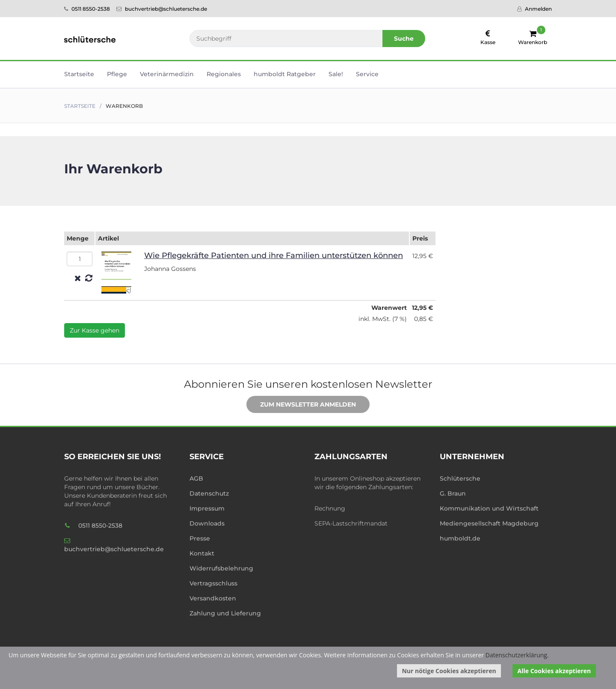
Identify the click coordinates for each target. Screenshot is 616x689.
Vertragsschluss (213, 583)
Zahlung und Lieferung (225, 613)
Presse (200, 538)
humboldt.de (460, 538)
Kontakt (202, 553)
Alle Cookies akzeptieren (554, 671)
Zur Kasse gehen (95, 330)
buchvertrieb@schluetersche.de (162, 9)
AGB (196, 478)
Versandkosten (213, 598)
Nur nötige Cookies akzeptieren (449, 671)
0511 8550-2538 (87, 9)
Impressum (207, 508)
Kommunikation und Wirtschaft (489, 508)
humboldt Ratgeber (285, 74)
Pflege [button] (117, 74)
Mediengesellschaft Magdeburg (489, 523)
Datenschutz (209, 493)
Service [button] (367, 74)
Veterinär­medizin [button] (167, 74)
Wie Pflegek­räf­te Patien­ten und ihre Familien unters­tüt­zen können (274, 255)
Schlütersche (460, 478)
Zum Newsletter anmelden (302, 405)
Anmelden (535, 9)
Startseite (79, 74)
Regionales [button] (224, 74)
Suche (404, 39)
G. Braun (453, 493)
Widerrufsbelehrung (221, 568)
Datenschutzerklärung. (517, 655)
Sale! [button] (336, 74)
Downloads (207, 523)
